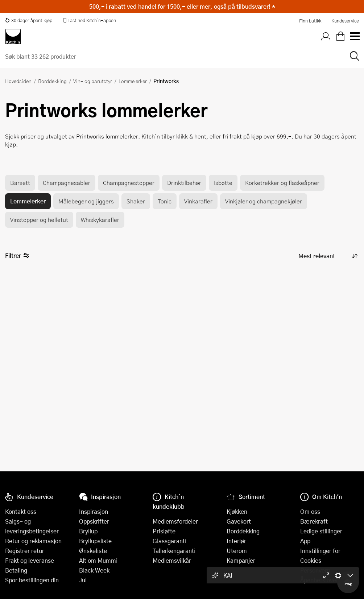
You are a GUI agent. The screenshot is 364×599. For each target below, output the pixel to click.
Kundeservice (345, 21)
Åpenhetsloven (320, 580)
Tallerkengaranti (174, 551)
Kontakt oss (21, 511)
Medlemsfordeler (175, 521)
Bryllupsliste (95, 541)
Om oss (310, 511)
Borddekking (52, 81)
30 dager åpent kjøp (29, 20)
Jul (83, 580)
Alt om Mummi (98, 560)
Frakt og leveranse (30, 560)
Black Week (94, 570)
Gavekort (239, 521)
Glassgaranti (169, 541)
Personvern (315, 570)
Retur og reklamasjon (33, 541)
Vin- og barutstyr (93, 81)
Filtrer (17, 256)
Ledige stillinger (321, 531)
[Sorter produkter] (327, 256)
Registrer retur (25, 551)
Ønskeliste (93, 551)
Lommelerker (133, 81)
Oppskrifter (94, 521)
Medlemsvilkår (172, 560)
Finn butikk (310, 21)
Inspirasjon (94, 511)
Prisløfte (164, 531)
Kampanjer (241, 560)
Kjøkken (237, 511)
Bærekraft (314, 521)
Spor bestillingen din (32, 580)
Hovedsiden (18, 81)
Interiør (236, 541)
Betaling (16, 570)
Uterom (237, 551)
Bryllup (88, 531)
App (305, 541)
